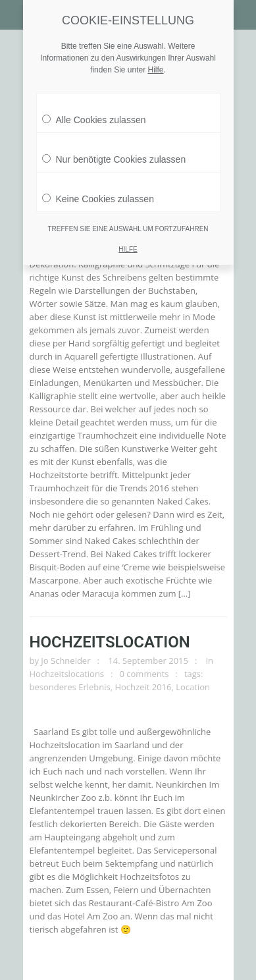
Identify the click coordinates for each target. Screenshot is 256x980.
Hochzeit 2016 (143, 687)
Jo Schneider (65, 661)
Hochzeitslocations (67, 674)
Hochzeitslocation (110, 642)
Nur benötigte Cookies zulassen (114, 156)
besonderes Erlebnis (70, 687)
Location (193, 687)
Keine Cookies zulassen (98, 196)
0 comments (144, 674)
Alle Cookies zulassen (94, 117)
